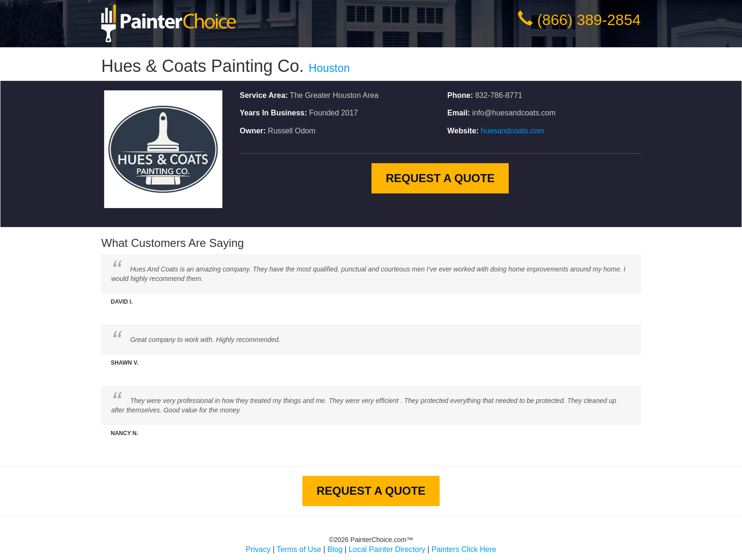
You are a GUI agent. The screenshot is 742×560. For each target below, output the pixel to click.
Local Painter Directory (387, 549)
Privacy (258, 549)
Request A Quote (440, 178)
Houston (329, 68)
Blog (335, 549)
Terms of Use (299, 549)
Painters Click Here (464, 549)
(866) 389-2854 (589, 20)
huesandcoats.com (512, 131)
